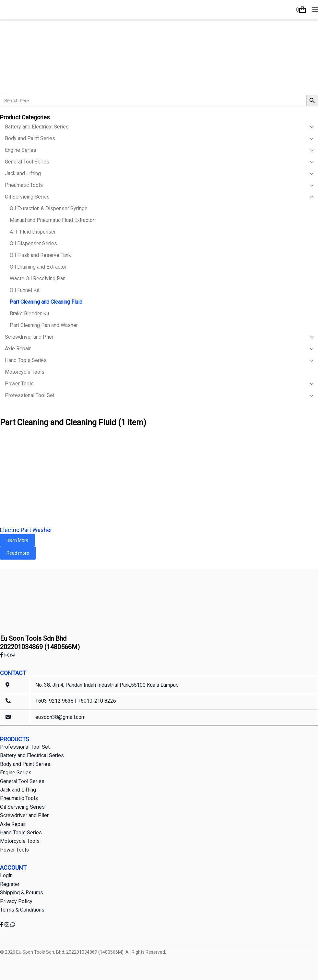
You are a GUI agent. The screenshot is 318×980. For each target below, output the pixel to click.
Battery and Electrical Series (32, 755)
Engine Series (16, 773)
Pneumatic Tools (19, 798)
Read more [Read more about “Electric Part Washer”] (18, 553)
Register (10, 884)
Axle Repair (13, 824)
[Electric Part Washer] (159, 477)
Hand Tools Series (21, 833)
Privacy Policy (16, 901)
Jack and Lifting (18, 790)
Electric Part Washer (26, 530)
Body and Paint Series (25, 764)
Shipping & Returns (22, 893)
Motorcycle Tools (20, 841)
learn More (18, 540)
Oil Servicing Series (22, 807)
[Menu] (315, 10)
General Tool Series (22, 781)
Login (6, 875)
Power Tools (14, 850)
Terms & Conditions (22, 910)
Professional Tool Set (25, 747)
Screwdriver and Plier (24, 815)
